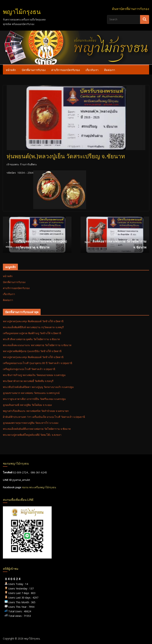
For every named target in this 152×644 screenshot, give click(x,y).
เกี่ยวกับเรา (92, 70)
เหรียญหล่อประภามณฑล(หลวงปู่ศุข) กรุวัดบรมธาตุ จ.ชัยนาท (36, 244)
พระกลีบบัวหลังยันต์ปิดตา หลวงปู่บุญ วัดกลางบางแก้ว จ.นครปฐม (38, 387)
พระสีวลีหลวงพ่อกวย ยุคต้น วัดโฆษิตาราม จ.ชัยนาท (31, 339)
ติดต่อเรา (110, 70)
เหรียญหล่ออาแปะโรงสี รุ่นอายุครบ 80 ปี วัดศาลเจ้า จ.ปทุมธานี (38, 363)
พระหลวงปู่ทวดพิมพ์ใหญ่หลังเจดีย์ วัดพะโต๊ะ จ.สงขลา (32, 435)
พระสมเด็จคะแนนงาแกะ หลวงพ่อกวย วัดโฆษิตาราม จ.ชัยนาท (37, 345)
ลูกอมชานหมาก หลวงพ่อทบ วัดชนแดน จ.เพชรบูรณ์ (31, 393)
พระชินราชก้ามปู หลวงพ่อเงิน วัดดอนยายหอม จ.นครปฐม (34, 375)
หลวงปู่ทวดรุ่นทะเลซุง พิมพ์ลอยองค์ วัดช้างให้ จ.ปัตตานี (33, 321)
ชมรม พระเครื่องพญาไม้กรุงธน (39, 487)
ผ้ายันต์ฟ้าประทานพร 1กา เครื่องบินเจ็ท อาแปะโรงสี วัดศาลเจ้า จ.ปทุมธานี (44, 417)
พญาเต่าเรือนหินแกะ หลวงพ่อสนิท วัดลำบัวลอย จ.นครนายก (36, 411)
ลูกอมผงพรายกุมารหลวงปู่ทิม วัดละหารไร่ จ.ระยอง (31, 423)
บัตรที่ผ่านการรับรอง (34, 70)
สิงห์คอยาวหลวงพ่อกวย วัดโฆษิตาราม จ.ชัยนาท (115, 244)
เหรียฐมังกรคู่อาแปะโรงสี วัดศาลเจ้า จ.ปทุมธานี (29, 369)
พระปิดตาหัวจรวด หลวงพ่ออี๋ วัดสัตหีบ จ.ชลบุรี (28, 381)
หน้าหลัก (11, 70)
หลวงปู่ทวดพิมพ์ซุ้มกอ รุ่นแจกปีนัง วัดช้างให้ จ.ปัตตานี (32, 351)
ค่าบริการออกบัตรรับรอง (66, 70)
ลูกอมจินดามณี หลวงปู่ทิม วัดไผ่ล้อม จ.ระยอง (27, 405)
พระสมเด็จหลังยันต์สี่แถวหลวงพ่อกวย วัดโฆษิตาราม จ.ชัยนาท (37, 429)
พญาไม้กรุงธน (22, 12)
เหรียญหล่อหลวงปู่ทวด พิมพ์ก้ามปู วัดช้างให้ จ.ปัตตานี (32, 333)
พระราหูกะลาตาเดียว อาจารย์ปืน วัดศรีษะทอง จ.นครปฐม (34, 399)
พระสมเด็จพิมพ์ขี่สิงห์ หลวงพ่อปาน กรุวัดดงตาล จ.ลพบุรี (33, 327)
